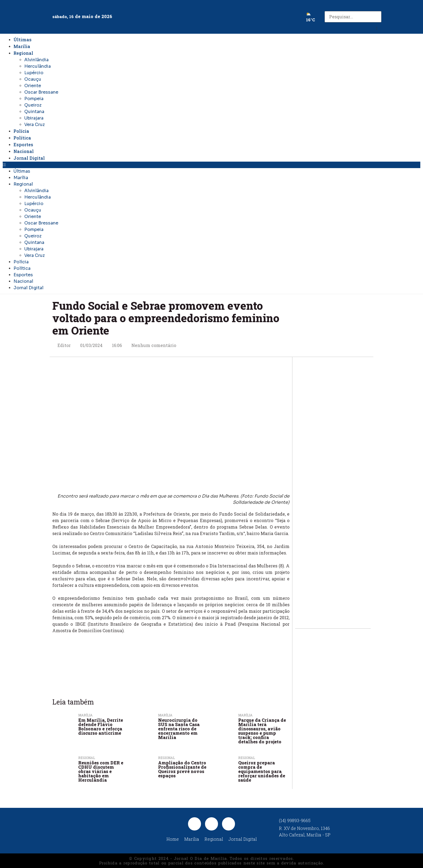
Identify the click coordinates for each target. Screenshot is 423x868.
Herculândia (37, 66)
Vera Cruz (35, 125)
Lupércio (34, 73)
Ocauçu (33, 79)
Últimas (23, 40)
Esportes (23, 144)
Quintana (34, 112)
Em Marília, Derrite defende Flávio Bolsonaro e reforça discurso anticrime (101, 726)
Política (22, 138)
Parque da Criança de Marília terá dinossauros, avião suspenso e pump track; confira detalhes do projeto (262, 731)
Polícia (21, 131)
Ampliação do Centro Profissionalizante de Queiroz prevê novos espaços (182, 769)
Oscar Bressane (41, 92)
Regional (23, 53)
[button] (377, 28)
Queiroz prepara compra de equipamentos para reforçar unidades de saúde (262, 771)
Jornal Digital (29, 158)
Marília (22, 46)
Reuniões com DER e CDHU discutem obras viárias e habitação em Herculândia (101, 771)
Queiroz (33, 105)
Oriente (33, 86)
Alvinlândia (36, 60)
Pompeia (34, 99)
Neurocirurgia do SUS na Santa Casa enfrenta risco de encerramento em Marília (179, 729)
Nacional (24, 151)
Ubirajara (34, 118)
